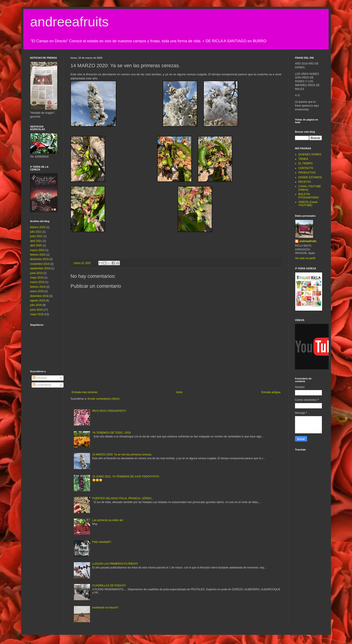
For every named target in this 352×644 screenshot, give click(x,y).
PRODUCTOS (307, 173)
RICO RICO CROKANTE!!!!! (109, 411)
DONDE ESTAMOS (310, 177)
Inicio (179, 392)
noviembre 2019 (40, 264)
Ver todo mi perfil (305, 258)
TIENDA (303, 159)
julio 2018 (36, 305)
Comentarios (42, 385)
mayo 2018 (37, 314)
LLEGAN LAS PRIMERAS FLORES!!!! (115, 564)
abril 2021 (36, 241)
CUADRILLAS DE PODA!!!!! (109, 586)
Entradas (40, 378)
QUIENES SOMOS (310, 154)
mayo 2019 (37, 278)
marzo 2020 (37, 250)
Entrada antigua (271, 392)
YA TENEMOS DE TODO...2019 (111, 433)
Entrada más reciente (84, 392)
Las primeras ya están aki (108, 520)
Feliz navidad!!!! (102, 542)
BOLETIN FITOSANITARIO (309, 196)
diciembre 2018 (39, 296)
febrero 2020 (38, 255)
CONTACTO (306, 168)
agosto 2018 (37, 301)
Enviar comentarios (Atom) (103, 399)
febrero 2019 (38, 287)
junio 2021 (36, 236)
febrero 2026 (38, 227)
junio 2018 (36, 310)
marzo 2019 (37, 282)
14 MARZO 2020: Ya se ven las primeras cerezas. (122, 455)
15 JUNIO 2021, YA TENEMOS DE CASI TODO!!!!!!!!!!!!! (126, 477)
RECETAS (305, 182)
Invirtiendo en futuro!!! (105, 608)
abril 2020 (36, 245)
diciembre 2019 (39, 259)
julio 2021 (36, 232)
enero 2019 (37, 291)
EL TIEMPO (305, 163)
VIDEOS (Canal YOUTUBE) (308, 204)
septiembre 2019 (40, 268)
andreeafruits (69, 22)
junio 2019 (36, 273)
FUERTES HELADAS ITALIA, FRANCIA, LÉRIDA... (123, 498)
